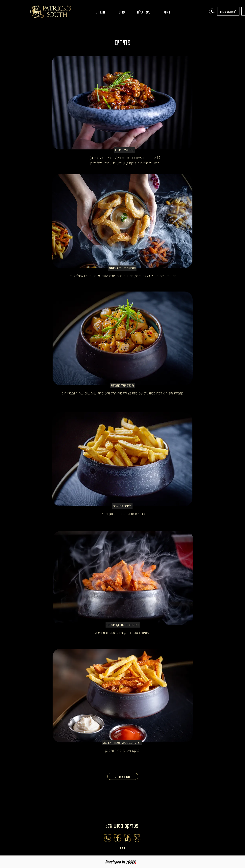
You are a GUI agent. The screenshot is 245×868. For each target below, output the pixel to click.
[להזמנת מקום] (228, 11)
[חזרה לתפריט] (123, 776)
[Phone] (212, 11)
